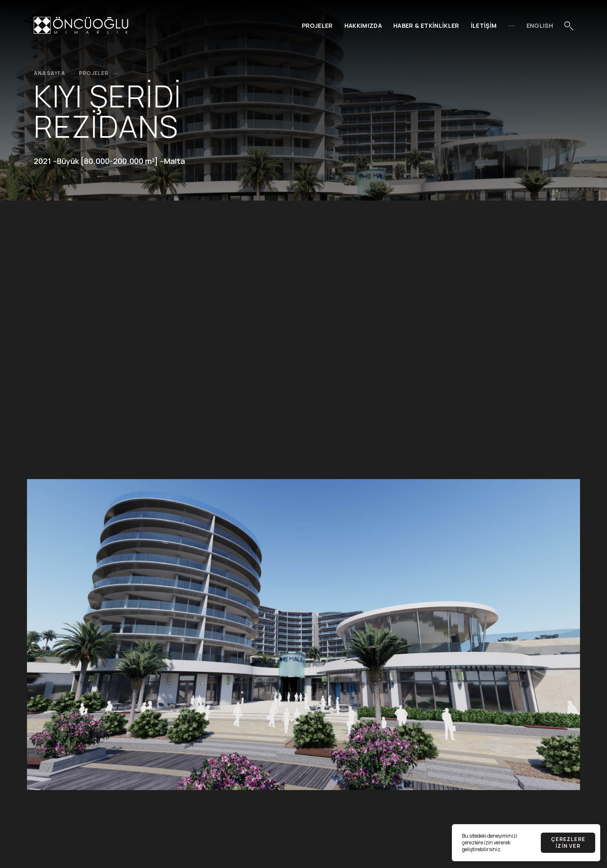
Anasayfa (56, 73)
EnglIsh (540, 25)
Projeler (317, 25)
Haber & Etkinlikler (426, 25)
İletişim (484, 25)
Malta (175, 161)
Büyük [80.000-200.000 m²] (107, 161)
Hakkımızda (363, 25)
